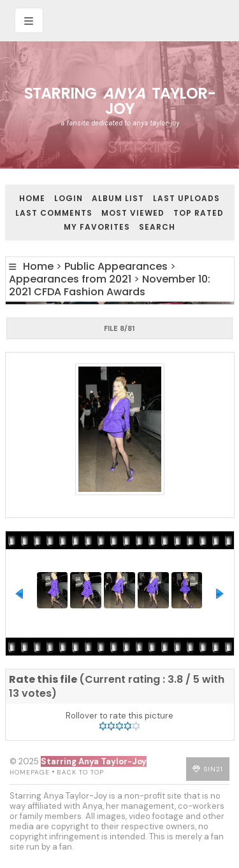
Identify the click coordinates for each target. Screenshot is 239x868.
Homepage (30, 772)
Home (32, 198)
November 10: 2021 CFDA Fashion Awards (110, 285)
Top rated (199, 213)
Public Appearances (116, 266)
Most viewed (133, 213)
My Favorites (97, 227)
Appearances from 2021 (70, 279)
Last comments (54, 213)
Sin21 (214, 769)
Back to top (80, 772)
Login (69, 198)
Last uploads (186, 198)
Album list (118, 198)
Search (157, 227)
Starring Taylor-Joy (120, 101)
